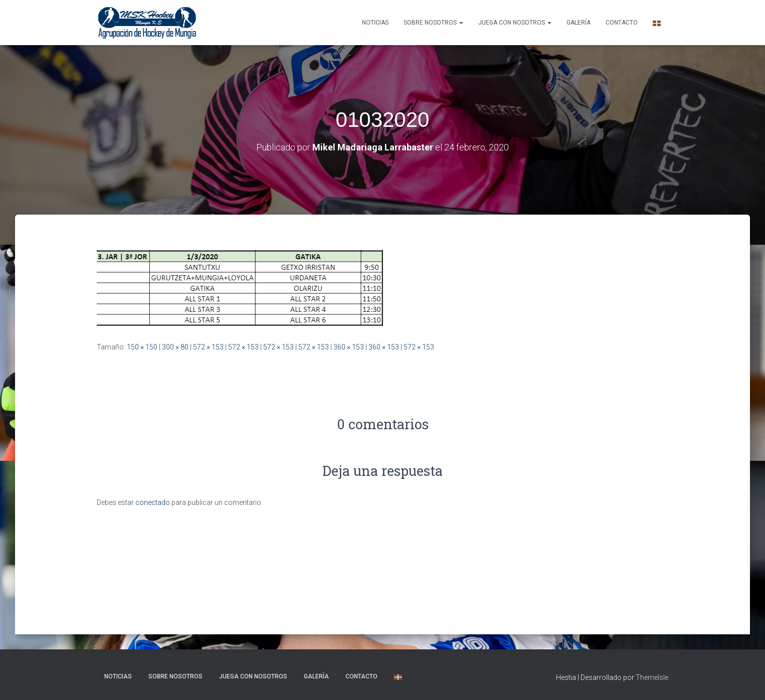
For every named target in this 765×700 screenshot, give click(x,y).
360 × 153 (349, 347)
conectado (153, 502)
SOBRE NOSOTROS (433, 23)
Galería (579, 23)
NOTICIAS (375, 23)
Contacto (622, 23)
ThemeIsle (652, 677)
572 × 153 (208, 347)
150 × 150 (142, 347)
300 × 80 (175, 347)
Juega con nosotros (515, 23)
